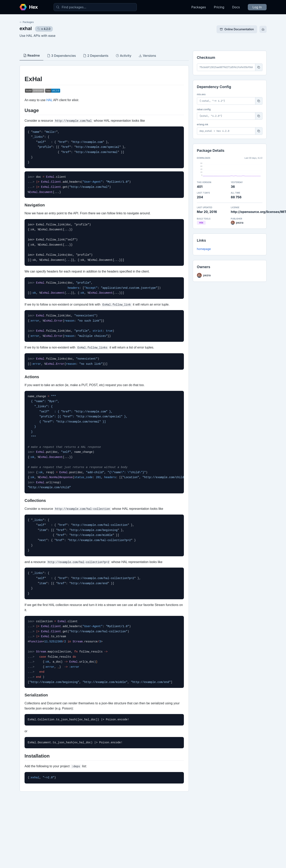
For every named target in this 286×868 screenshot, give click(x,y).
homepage (204, 249)
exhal (26, 28)
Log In (257, 7)
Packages (199, 7)
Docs (236, 7)
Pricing (219, 7)
